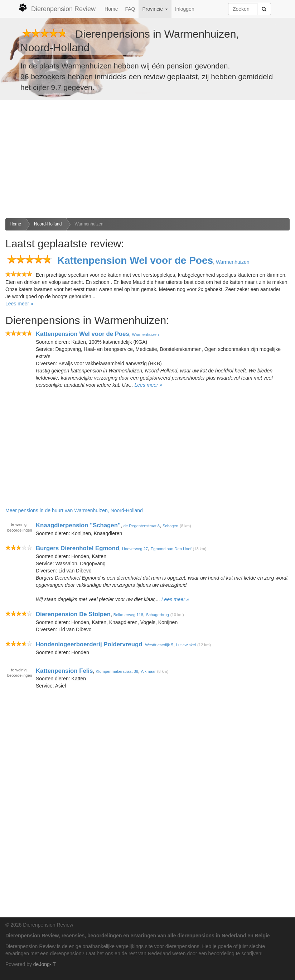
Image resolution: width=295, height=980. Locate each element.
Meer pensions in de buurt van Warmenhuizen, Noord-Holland (74, 510)
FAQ (130, 9)
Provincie (155, 9)
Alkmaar (148, 671)
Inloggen (185, 9)
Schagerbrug (158, 615)
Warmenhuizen (89, 224)
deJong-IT (45, 964)
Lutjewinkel (186, 645)
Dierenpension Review (57, 8)
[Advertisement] (147, 159)
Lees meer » (19, 304)
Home (111, 9)
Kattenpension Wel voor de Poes (135, 260)
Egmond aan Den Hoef (171, 549)
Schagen (170, 526)
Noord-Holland (48, 224)
